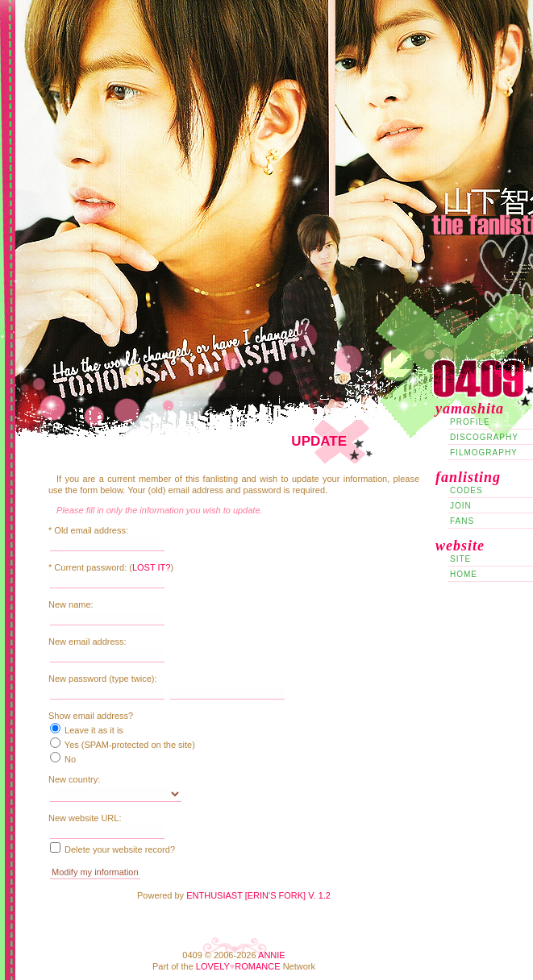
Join (461, 506)
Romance (257, 966)
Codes (466, 490)
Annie (272, 955)
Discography (484, 437)
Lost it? (151, 567)
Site (460, 559)
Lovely (213, 966)
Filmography (484, 453)
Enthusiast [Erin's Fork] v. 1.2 (258, 895)
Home (464, 574)
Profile (470, 422)
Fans (462, 521)
